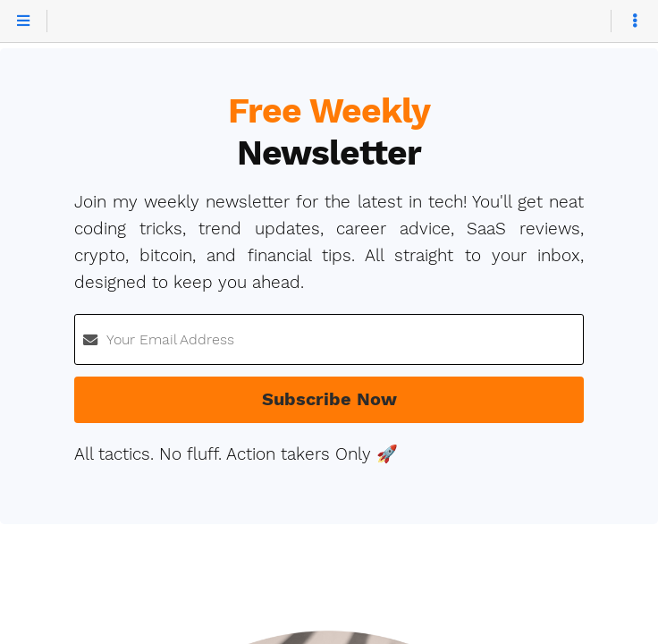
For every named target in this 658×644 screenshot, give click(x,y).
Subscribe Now (329, 399)
